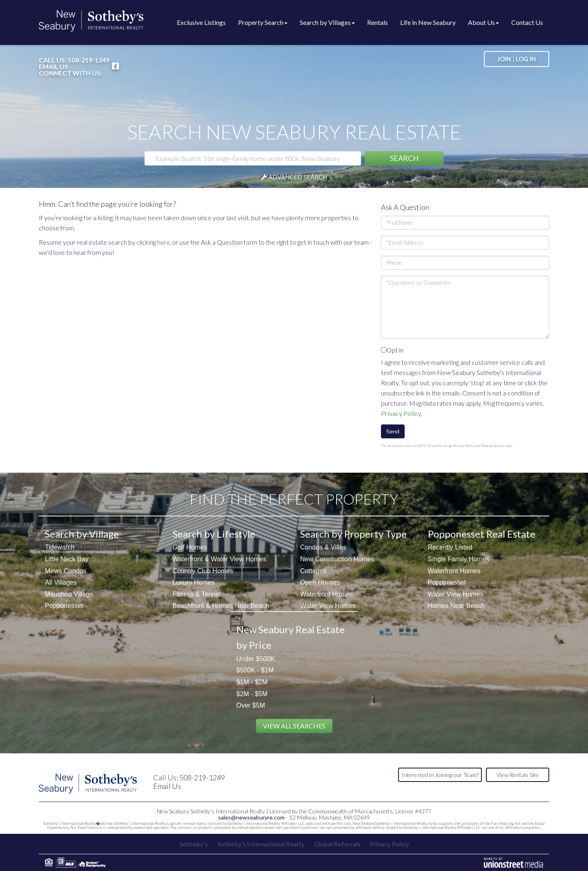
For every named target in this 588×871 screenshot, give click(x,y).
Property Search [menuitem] (263, 22)
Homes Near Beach (457, 606)
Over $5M (251, 705)
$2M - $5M (252, 694)
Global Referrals (337, 844)
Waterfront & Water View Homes (220, 559)
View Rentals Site (518, 775)
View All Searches (294, 726)
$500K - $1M (255, 670)
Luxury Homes (194, 582)
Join (504, 59)
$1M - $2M (252, 682)
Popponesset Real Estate (482, 534)
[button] (404, 158)
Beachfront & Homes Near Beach (221, 606)
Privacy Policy (401, 413)
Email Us (53, 67)
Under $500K (256, 659)
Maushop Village (69, 594)
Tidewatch (60, 547)
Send (393, 431)
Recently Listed (450, 547)
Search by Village (82, 534)
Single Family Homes (459, 559)
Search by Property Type (353, 534)
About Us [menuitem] (483, 22)
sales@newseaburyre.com (251, 817)
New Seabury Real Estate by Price (291, 637)
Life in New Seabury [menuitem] (428, 22)
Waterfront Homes (326, 594)
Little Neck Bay (67, 559)
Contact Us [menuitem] (527, 22)
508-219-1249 (89, 60)
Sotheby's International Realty (261, 844)
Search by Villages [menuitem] (327, 22)
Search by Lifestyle (214, 534)
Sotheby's (194, 844)
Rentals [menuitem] (378, 22)
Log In (526, 59)
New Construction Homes (337, 559)
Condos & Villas (323, 547)
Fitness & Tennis (197, 594)
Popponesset (64, 606)
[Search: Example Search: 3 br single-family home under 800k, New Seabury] (253, 158)
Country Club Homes (203, 571)
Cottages (313, 571)
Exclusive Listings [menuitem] (201, 22)
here (163, 242)
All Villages (61, 582)
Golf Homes (190, 547)
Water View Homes (328, 606)
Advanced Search (298, 177)
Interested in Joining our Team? (440, 775)
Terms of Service (493, 446)
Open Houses (320, 582)
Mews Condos (66, 571)
